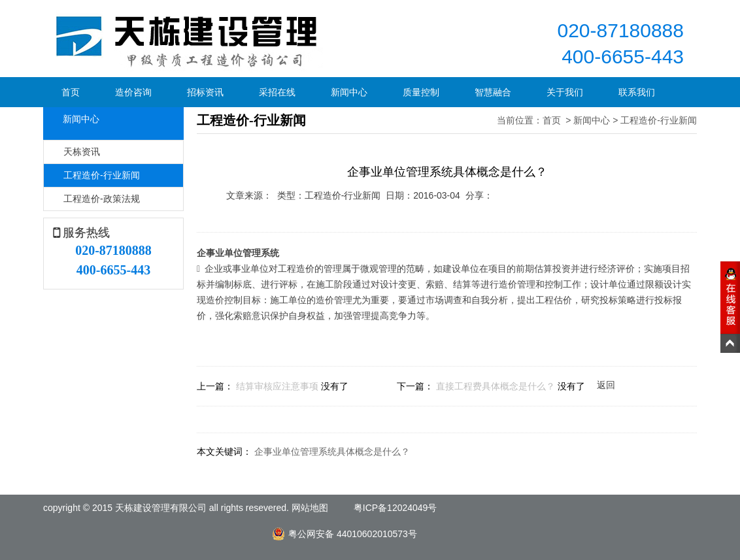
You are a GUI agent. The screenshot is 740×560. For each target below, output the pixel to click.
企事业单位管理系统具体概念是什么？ (332, 452)
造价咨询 (133, 92)
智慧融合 (493, 92)
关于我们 (565, 92)
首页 (71, 92)
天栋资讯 (82, 152)
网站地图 (310, 508)
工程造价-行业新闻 (102, 175)
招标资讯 (205, 92)
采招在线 (277, 92)
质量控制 (421, 92)
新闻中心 (349, 92)
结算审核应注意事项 (277, 386)
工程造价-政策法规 (102, 199)
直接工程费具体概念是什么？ (496, 386)
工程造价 (296, 269)
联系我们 (637, 92)
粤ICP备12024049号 (395, 508)
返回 (606, 385)
